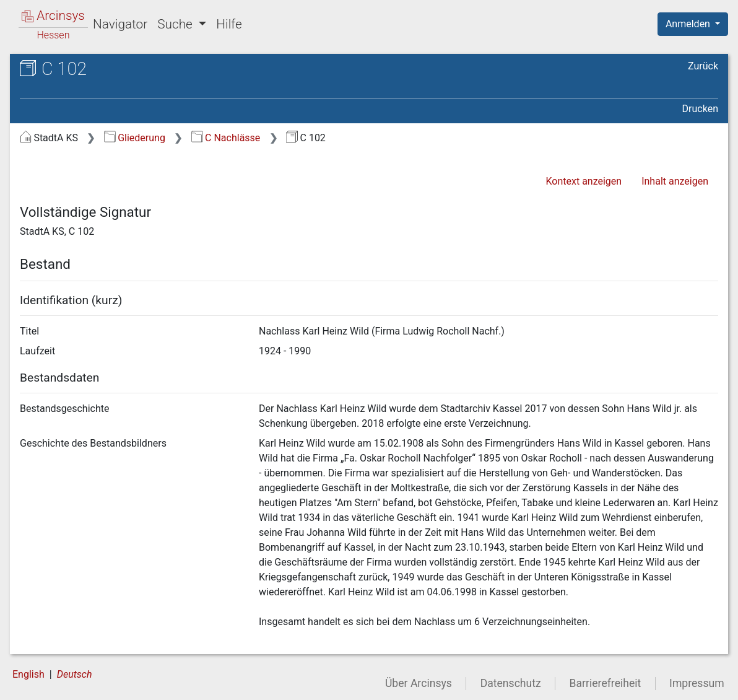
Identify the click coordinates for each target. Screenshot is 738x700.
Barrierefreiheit (606, 683)
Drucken (700, 109)
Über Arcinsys (419, 683)
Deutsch (75, 674)
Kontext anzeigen (584, 181)
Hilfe (229, 24)
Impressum (697, 683)
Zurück (703, 66)
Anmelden (689, 24)
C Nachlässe (226, 138)
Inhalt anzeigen (675, 181)
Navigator (120, 24)
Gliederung (135, 138)
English (28, 674)
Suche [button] (176, 24)
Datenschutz (511, 683)
